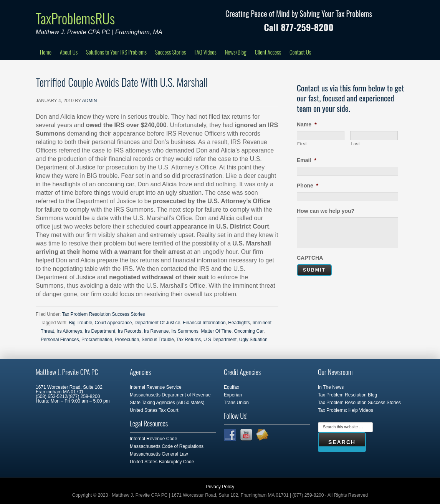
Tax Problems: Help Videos (346, 410)
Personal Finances (60, 340)
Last (355, 144)
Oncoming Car (249, 331)
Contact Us (300, 52)
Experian (233, 395)
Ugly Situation (253, 340)
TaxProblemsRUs (75, 18)
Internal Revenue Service (156, 387)
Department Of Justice (157, 323)
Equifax (232, 387)
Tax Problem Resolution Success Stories (103, 314)
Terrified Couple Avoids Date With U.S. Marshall (122, 82)
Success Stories (170, 52)
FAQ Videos (205, 52)
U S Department (220, 340)
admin (90, 101)
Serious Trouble (158, 340)
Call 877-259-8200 (299, 27)
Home (46, 52)
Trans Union (236, 403)
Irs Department (100, 331)
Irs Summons (185, 331)
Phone (308, 186)
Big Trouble (80, 323)
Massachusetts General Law (159, 454)
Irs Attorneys (69, 331)
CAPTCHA (310, 258)
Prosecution (127, 340)
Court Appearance (113, 323)
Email (307, 160)
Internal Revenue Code (153, 439)
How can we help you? (326, 211)
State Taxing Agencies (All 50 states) (167, 403)
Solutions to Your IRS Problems (116, 52)
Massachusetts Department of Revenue (170, 395)
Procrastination (97, 340)
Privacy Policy (220, 487)
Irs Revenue (156, 331)
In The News (331, 387)
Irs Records (130, 331)
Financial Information (204, 323)
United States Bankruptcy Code (162, 462)
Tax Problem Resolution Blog (347, 395)
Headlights (239, 323)
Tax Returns (189, 340)
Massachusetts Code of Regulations (167, 446)
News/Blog (236, 52)
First (302, 144)
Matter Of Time (216, 331)
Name (307, 124)
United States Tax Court (154, 410)
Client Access (268, 52)
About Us (69, 52)
